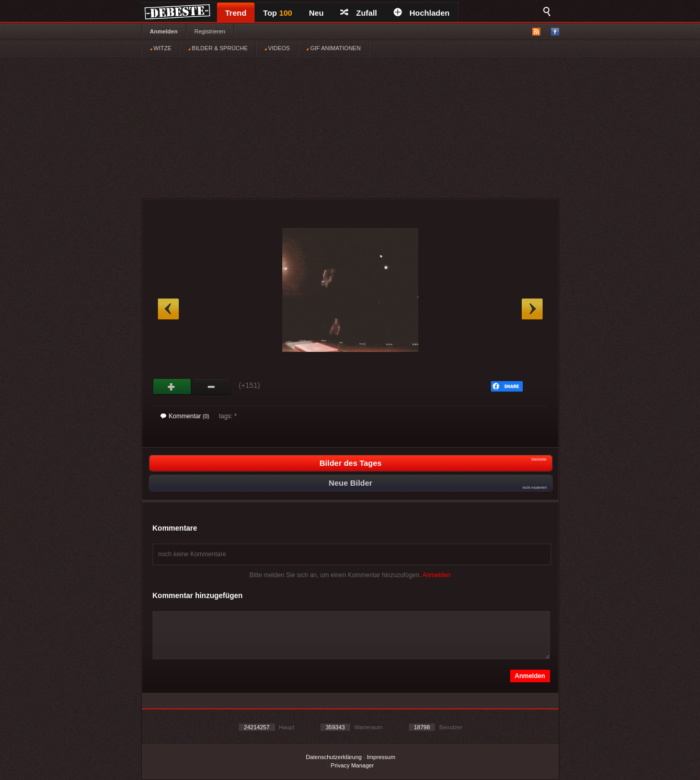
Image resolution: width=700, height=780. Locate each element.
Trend (236, 13)
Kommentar (185, 416)
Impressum (381, 757)
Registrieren (210, 31)
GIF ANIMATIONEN (333, 48)
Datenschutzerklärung (334, 757)
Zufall (359, 13)
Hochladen (422, 13)
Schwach (211, 387)
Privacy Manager (353, 765)
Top (278, 13)
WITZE (161, 48)
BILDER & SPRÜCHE (218, 48)
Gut (172, 387)
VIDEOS (277, 48)
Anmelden (164, 31)
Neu (316, 13)
